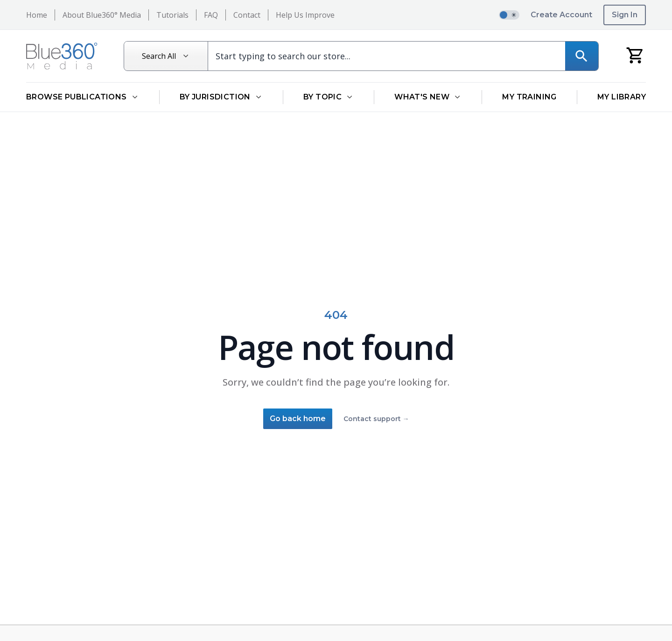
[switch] (509, 15)
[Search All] (166, 56)
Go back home (298, 419)
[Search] (582, 56)
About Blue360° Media (102, 15)
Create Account (561, 15)
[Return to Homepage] (62, 56)
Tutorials (172, 15)
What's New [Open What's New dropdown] (428, 97)
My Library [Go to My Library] (622, 97)
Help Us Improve (305, 15)
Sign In (625, 15)
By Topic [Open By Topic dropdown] (329, 97)
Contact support (376, 419)
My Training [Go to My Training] (529, 97)
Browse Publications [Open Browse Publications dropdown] (83, 97)
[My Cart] (635, 55)
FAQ (211, 15)
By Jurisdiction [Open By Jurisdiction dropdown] (221, 97)
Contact (247, 15)
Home (37, 15)
